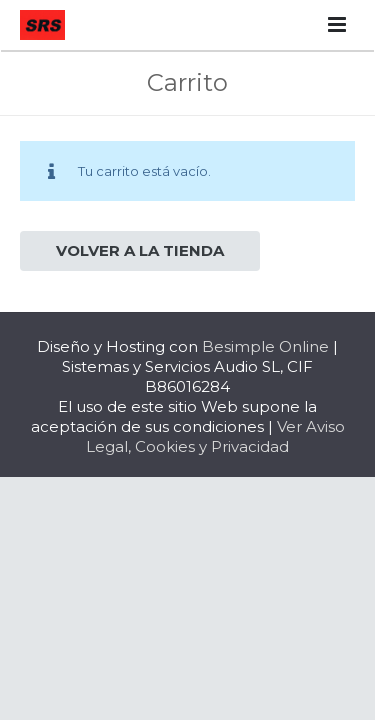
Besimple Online (265, 346)
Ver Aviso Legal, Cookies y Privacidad (215, 436)
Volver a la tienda (140, 250)
